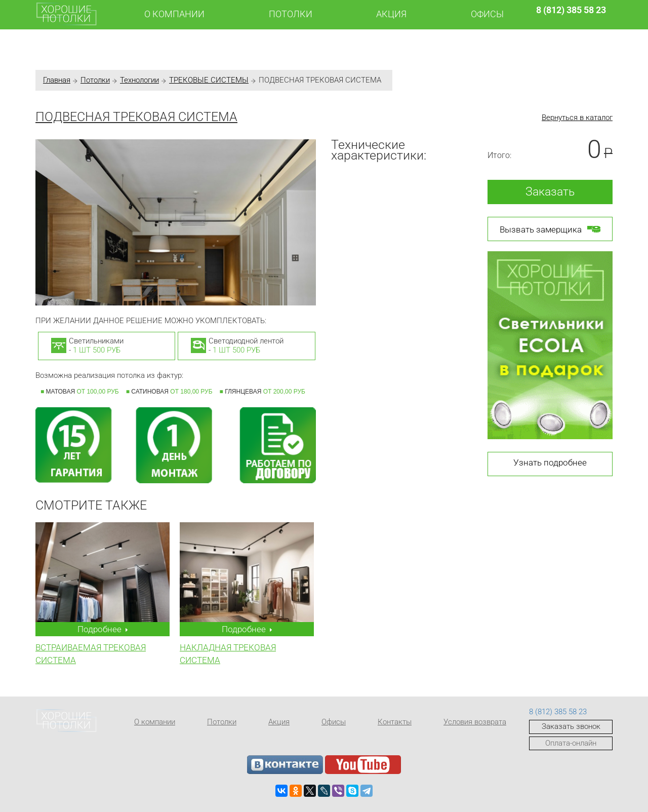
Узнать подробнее (550, 462)
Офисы (487, 14)
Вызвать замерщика (550, 229)
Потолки (291, 14)
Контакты (395, 722)
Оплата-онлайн (571, 743)
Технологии (139, 80)
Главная (57, 80)
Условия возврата (475, 722)
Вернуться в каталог (577, 118)
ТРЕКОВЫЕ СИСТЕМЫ (209, 80)
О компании (174, 14)
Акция (391, 14)
